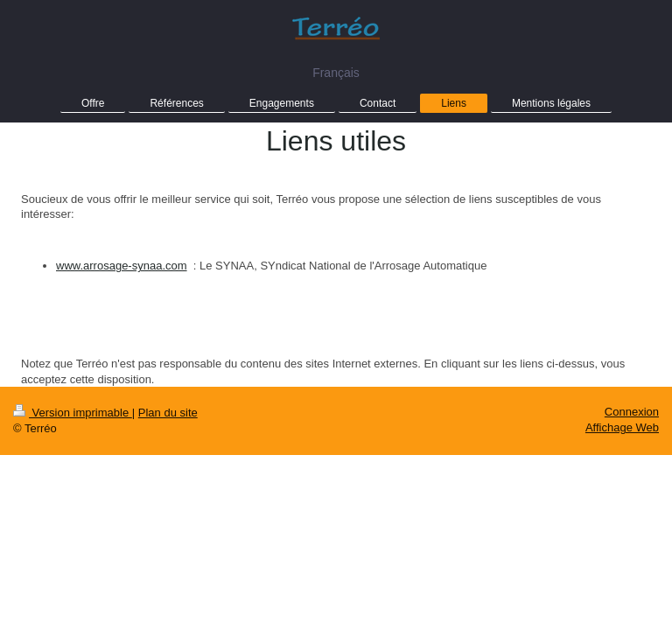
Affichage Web (622, 427)
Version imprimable (73, 413)
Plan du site (168, 413)
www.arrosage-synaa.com (122, 266)
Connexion (632, 412)
